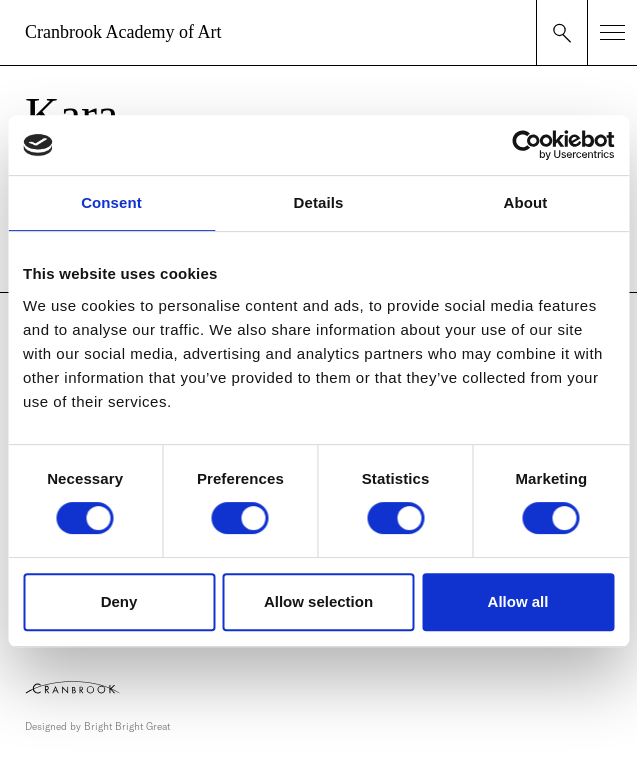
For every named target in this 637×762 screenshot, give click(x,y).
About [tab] (526, 202)
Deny (119, 601)
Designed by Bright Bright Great (97, 726)
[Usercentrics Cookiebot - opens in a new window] (526, 145)
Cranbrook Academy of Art (123, 32)
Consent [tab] (111, 202)
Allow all (518, 601)
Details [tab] (319, 202)
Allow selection (318, 601)
